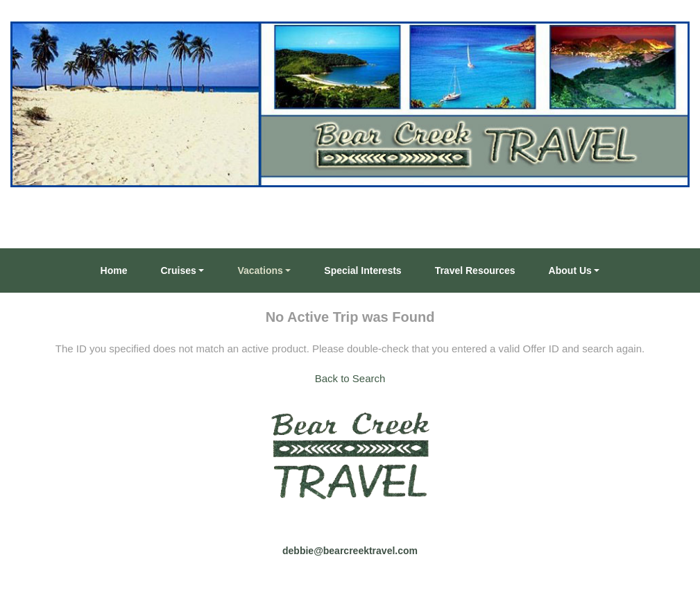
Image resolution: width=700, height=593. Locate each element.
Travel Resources (475, 270)
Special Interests (362, 270)
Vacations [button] (260, 270)
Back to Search (350, 378)
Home (114, 270)
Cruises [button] (179, 270)
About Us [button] (570, 270)
